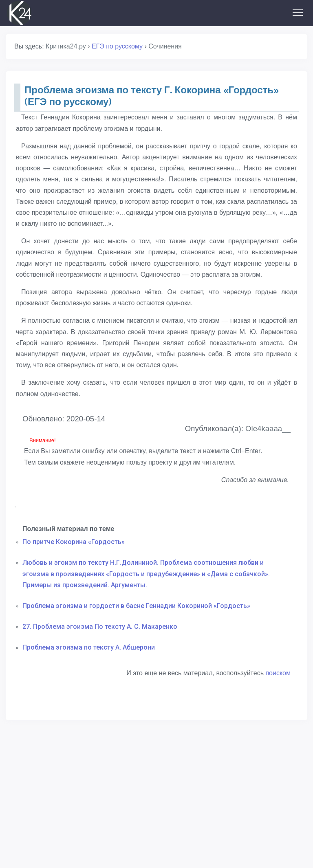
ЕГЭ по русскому (117, 46)
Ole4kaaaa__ (268, 428)
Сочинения (165, 46)
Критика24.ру (66, 46)
